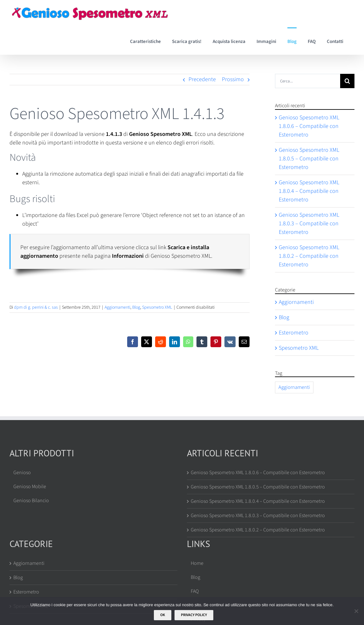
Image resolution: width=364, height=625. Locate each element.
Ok (163, 615)
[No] (356, 611)
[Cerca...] (308, 81)
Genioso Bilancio (31, 501)
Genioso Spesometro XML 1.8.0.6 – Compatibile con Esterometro (309, 126)
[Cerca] (347, 81)
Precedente (202, 79)
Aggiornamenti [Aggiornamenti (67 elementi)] (294, 387)
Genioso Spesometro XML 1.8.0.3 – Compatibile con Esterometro (309, 224)
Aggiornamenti (117, 307)
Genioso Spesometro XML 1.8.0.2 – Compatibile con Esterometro (309, 256)
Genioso (22, 473)
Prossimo (233, 79)
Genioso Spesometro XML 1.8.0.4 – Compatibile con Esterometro (309, 191)
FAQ (195, 591)
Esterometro (294, 333)
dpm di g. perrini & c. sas (36, 307)
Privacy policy (194, 615)
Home (197, 563)
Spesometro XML (157, 307)
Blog (136, 307)
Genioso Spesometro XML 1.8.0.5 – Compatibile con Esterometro (309, 159)
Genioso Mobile (30, 487)
